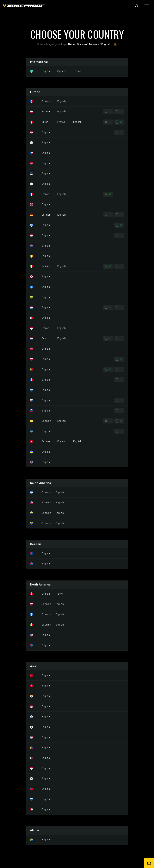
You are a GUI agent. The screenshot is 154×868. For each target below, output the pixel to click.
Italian (45, 266)
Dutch (45, 122)
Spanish (62, 71)
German (46, 111)
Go (116, 44)
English (46, 71)
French (77, 71)
